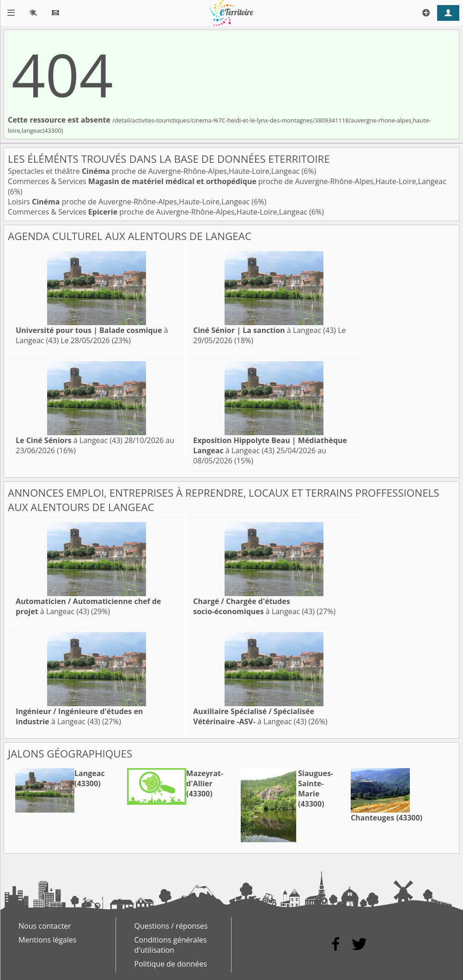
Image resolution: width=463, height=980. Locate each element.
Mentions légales (47, 940)
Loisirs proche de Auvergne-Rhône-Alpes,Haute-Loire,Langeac (130, 202)
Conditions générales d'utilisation (171, 945)
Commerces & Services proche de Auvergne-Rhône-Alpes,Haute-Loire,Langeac (227, 181)
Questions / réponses (171, 926)
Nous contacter (45, 926)
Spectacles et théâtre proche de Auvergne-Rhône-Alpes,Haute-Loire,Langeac (155, 171)
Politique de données (171, 964)
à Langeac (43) (265, 330)
